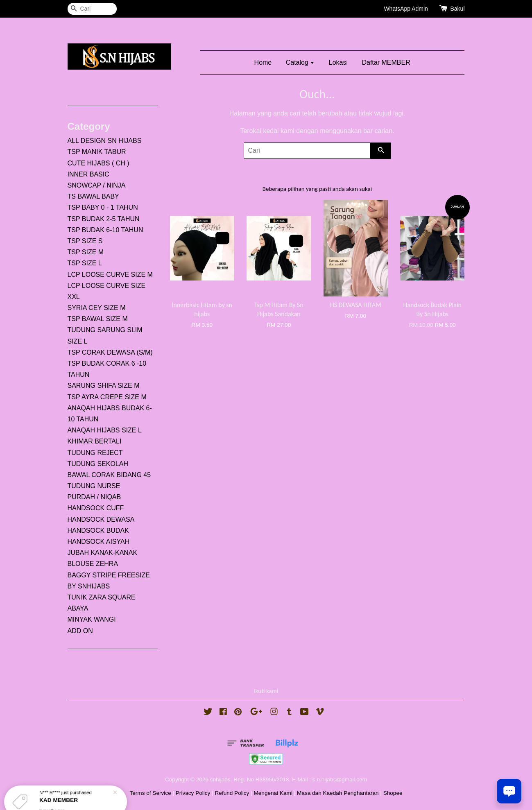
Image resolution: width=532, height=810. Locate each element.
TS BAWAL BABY (93, 196)
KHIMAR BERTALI (95, 441)
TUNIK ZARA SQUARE (102, 597)
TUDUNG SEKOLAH (98, 464)
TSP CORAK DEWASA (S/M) (110, 352)
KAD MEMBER (60, 791)
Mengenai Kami (273, 793)
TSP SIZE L (85, 263)
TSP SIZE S (85, 241)
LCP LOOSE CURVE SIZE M (110, 275)
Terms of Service (150, 793)
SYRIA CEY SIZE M (97, 308)
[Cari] (92, 9)
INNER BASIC (88, 174)
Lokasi (338, 62)
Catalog (300, 62)
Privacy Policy (193, 793)
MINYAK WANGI (92, 619)
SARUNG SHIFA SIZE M (104, 386)
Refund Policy (232, 793)
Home (263, 62)
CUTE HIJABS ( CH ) (98, 163)
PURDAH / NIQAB (94, 497)
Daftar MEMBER (386, 62)
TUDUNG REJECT (95, 453)
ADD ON (80, 631)
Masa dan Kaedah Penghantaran (338, 793)
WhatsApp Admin (406, 9)
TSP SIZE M (86, 252)
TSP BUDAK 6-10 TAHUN (105, 230)
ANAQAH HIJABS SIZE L (105, 430)
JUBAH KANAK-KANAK (103, 553)
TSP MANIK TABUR (97, 152)
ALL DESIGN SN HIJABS (105, 141)
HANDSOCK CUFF (96, 508)
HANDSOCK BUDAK (98, 531)
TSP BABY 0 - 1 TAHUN (103, 207)
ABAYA (78, 608)
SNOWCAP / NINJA (97, 185)
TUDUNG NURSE (94, 486)
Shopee (393, 793)
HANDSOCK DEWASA (101, 519)
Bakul (457, 9)
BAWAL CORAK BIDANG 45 (109, 475)
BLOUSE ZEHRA (93, 564)
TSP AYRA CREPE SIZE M (107, 397)
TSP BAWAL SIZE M (98, 319)
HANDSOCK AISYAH (99, 542)
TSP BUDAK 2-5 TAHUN (104, 219)
